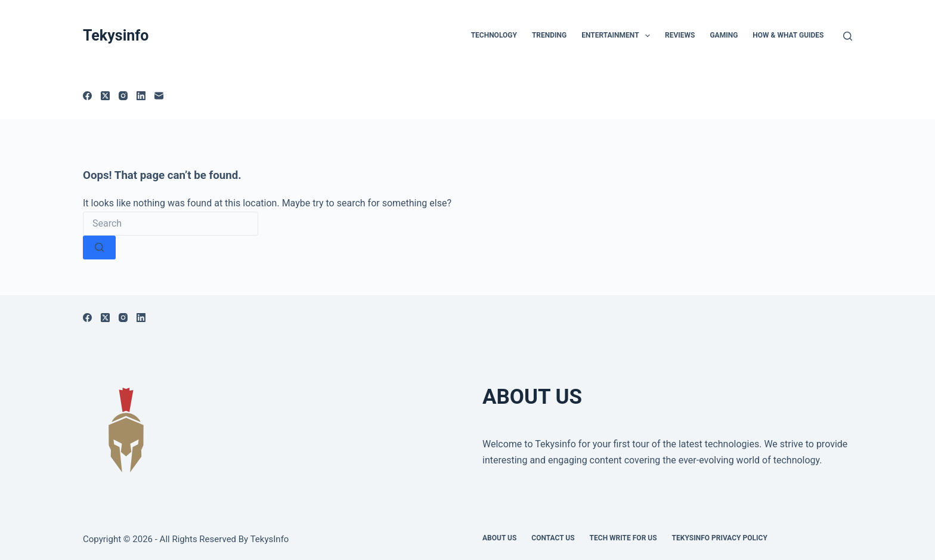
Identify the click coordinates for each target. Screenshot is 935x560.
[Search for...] (171, 224)
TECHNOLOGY (494, 35)
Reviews (680, 35)
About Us (499, 538)
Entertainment (618, 36)
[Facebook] (87, 96)
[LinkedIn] (141, 96)
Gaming (724, 35)
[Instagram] (123, 96)
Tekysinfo (116, 35)
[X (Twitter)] (105, 96)
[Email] (159, 96)
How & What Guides (788, 35)
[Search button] (99, 247)
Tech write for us (623, 538)
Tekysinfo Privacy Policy (720, 538)
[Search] (848, 36)
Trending (549, 35)
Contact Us (553, 538)
